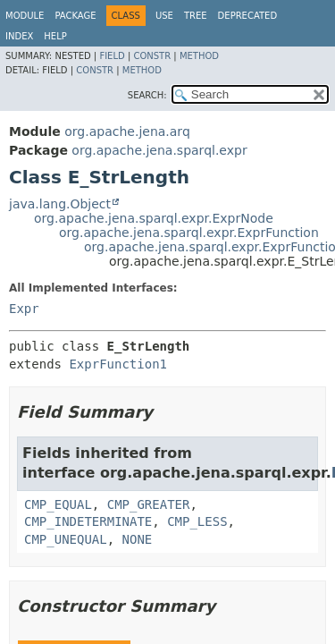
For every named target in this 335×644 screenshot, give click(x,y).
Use (164, 16)
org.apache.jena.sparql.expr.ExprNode (154, 218)
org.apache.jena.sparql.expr (159, 150)
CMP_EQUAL (58, 504)
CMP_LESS (197, 521)
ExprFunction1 (118, 364)
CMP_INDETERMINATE (88, 521)
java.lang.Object (60, 204)
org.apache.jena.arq (127, 131)
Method (199, 56)
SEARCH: (147, 95)
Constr (152, 56)
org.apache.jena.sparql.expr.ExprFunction (189, 233)
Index (19, 36)
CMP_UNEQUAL (66, 539)
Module (25, 16)
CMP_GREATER (149, 504)
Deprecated (248, 16)
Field (112, 56)
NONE (138, 539)
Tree (196, 16)
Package (75, 16)
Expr (24, 309)
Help (55, 36)
